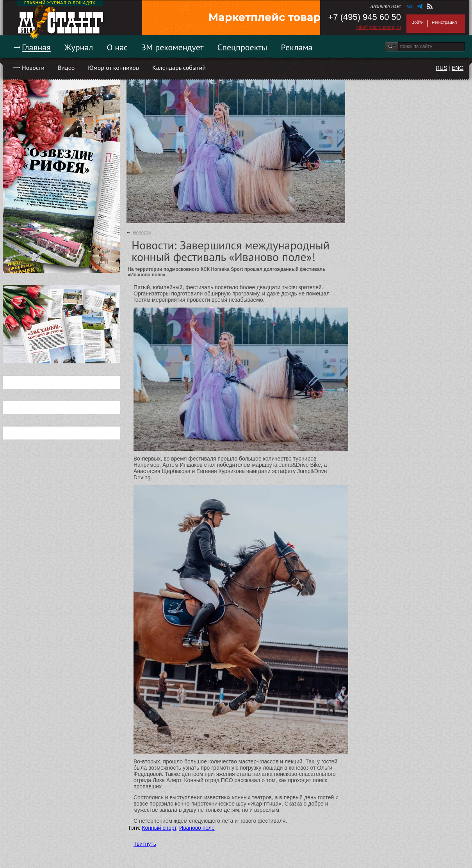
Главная (36, 47)
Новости (33, 68)
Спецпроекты (242, 47)
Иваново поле (197, 828)
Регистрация (444, 22)
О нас (117, 47)
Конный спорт (159, 828)
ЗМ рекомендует (173, 47)
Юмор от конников (113, 68)
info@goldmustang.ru (379, 27)
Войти (418, 22)
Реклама (297, 47)
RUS (442, 68)
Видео (66, 68)
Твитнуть (145, 844)
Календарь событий (179, 68)
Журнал (79, 47)
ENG (458, 68)
